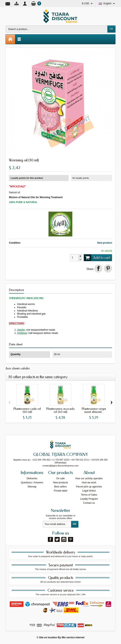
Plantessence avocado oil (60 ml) (60, 410)
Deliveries (32, 478)
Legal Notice (89, 491)
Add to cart (97, 258)
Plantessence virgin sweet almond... (94, 410)
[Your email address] (57, 524)
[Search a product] (57, 29)
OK (111, 29)
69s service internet (73, 637)
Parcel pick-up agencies (89, 487)
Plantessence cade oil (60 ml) (27, 410)
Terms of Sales (89, 495)
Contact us (89, 503)
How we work (89, 483)
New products (60, 483)
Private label (60, 491)
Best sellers (60, 487)
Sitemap (32, 487)
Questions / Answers (32, 483)
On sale (60, 478)
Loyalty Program (89, 499)
